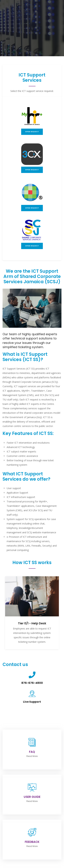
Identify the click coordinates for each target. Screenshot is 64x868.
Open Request (32, 132)
